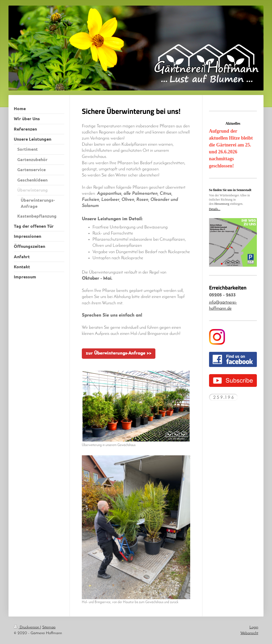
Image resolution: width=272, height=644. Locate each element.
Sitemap (49, 627)
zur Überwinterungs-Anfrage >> (119, 353)
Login (254, 627)
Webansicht (249, 633)
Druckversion (27, 627)
